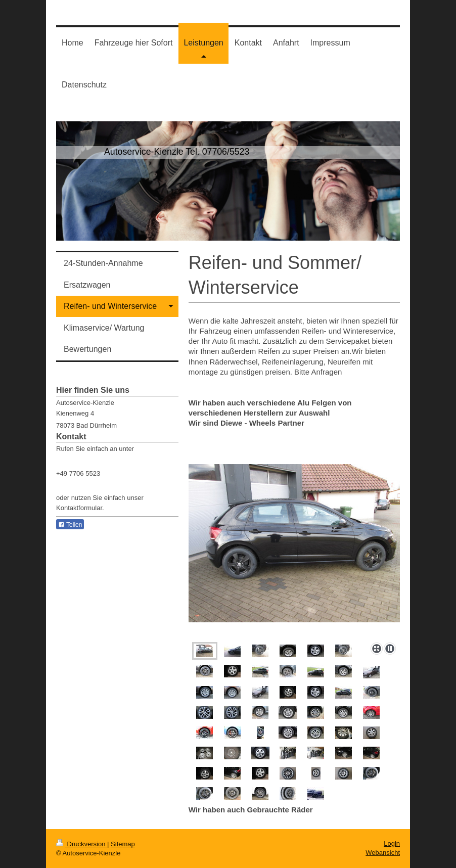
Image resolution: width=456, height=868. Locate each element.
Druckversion (82, 844)
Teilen (70, 525)
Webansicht (383, 853)
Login (392, 843)
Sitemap (123, 844)
